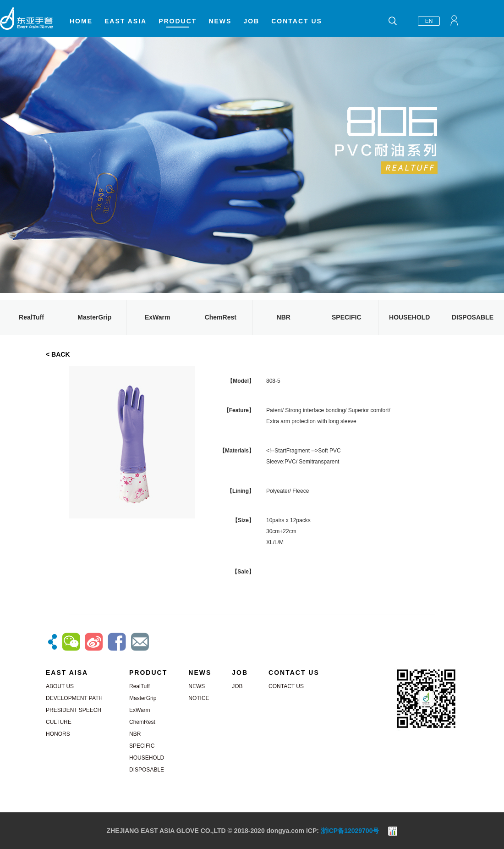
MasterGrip (94, 317)
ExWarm (158, 317)
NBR (284, 317)
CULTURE (59, 722)
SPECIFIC (347, 317)
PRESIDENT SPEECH (74, 710)
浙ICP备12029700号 (350, 831)
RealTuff (31, 317)
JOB (251, 21)
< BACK (58, 354)
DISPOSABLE (473, 317)
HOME (81, 21)
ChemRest (221, 317)
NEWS (220, 21)
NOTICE (199, 698)
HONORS (58, 734)
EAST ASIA (126, 21)
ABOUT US (60, 686)
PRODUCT (178, 21)
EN (429, 21)
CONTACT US (297, 21)
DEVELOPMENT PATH (74, 698)
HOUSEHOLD (409, 317)
